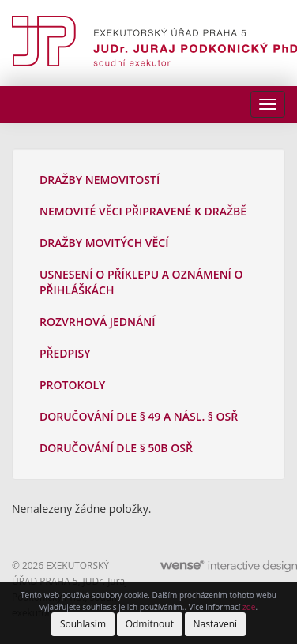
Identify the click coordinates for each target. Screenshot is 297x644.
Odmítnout (150, 624)
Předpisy (65, 353)
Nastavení (216, 624)
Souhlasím (83, 624)
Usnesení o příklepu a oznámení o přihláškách (141, 282)
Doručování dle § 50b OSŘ (116, 448)
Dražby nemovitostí (100, 180)
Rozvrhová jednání (98, 322)
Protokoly (72, 385)
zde (249, 607)
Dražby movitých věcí (104, 243)
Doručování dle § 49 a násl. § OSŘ (139, 416)
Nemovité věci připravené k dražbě (143, 211)
